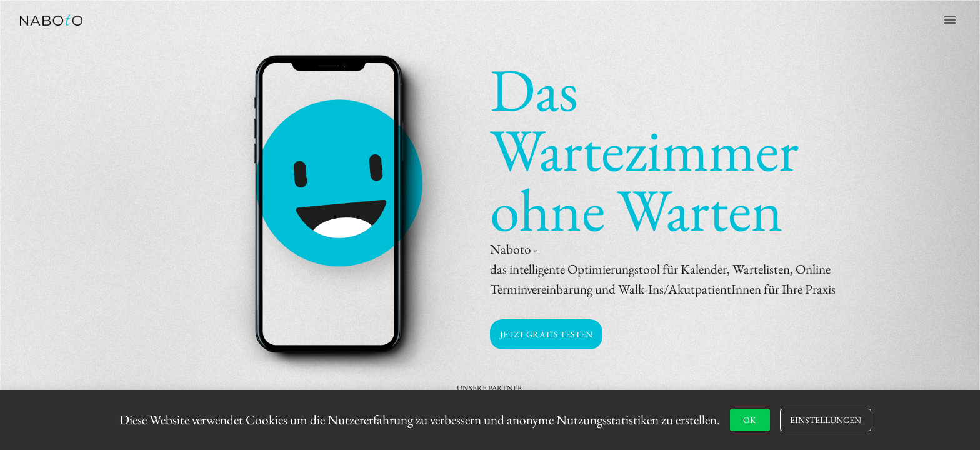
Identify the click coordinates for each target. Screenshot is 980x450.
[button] (546, 335)
